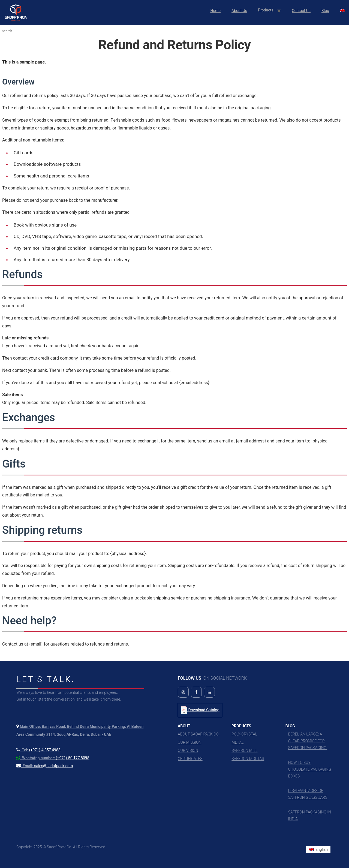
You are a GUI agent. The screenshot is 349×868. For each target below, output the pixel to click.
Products (266, 10)
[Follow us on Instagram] (183, 692)
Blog (325, 11)
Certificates (190, 759)
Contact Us (301, 11)
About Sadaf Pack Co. (199, 734)
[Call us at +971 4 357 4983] (38, 750)
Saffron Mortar (248, 759)
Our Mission (190, 742)
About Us (239, 11)
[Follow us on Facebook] (196, 692)
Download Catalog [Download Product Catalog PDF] (200, 710)
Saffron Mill (244, 751)
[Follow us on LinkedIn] (209, 692)
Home (215, 11)
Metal (237, 742)
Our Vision (188, 751)
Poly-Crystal (244, 734)
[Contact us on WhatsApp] (53, 758)
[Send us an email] (45, 766)
